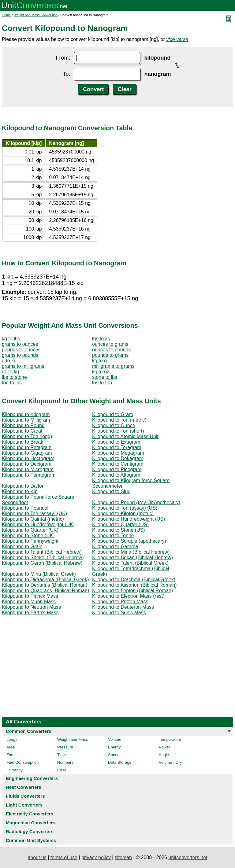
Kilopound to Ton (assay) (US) (125, 508)
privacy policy (96, 857)
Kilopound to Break (22, 442)
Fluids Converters (25, 796)
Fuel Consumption (23, 762)
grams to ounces (20, 344)
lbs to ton (102, 383)
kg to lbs (11, 339)
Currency (15, 770)
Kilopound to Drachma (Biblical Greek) (134, 580)
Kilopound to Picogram (117, 469)
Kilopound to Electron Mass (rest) (128, 596)
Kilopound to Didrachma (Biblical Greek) (45, 580)
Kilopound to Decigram (27, 464)
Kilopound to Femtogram (29, 475)
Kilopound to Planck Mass (30, 596)
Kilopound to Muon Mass (29, 602)
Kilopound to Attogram (116, 475)
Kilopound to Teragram (117, 447)
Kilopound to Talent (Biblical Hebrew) (42, 552)
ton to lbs (12, 383)
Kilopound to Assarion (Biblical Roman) (134, 585)
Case (62, 770)
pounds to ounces (21, 350)
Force (11, 755)
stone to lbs (105, 377)
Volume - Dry (170, 762)
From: (63, 58)
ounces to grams (110, 344)
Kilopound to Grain (22, 547)
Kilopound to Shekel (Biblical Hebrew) (43, 558)
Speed (114, 755)
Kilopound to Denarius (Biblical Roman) (45, 585)
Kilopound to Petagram (27, 447)
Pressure (65, 747)
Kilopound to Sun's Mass (119, 613)
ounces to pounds (111, 350)
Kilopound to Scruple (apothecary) (129, 541)
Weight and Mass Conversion (36, 15)
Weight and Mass (73, 739)
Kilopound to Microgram (28, 469)
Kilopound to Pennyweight (30, 541)
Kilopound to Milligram (26, 420)
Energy (114, 747)
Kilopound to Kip (20, 491)
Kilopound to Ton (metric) (119, 420)
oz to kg (10, 372)
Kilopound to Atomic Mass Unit (125, 436)
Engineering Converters (32, 778)
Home (6, 15)
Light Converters (24, 805)
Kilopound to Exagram (116, 442)
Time (62, 755)
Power (164, 747)
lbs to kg (101, 339)
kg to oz (101, 372)
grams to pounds (20, 355)
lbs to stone (14, 377)
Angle (164, 755)
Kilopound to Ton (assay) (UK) (34, 513)
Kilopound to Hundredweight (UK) (38, 524)
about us (37, 857)
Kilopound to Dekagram (118, 458)
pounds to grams (110, 355)
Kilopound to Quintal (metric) (33, 519)
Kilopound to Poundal (25, 508)
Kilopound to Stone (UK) (28, 536)
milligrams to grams (113, 366)
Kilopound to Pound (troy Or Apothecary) (136, 502)
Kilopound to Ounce (114, 425)
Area (11, 747)
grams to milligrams (23, 366)
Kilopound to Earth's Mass (30, 613)
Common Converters (28, 731)
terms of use (64, 857)
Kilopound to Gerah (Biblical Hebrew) (42, 563)
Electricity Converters (30, 814)
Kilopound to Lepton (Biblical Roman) (132, 591)
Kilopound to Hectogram (28, 458)
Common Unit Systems (31, 840)
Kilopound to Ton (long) (27, 436)
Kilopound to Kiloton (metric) (123, 513)
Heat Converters (24, 787)
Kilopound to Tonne (113, 536)
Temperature (170, 739)
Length (13, 739)
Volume (115, 739)
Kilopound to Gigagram (27, 453)
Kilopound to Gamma (115, 547)
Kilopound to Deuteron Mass (123, 607)
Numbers (65, 762)
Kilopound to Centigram (118, 464)
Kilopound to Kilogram (26, 414)
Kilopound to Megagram (118, 453)
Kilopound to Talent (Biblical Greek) (130, 563)
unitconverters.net (188, 857)
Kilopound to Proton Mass (120, 602)
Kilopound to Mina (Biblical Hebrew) (131, 552)
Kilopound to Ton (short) (118, 431)
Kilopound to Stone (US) (119, 530)
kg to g (99, 361)
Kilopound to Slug (111, 491)
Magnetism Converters (31, 823)
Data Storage (120, 762)
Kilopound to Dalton (23, 486)
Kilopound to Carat (22, 431)
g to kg (9, 361)
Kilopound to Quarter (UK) (30, 530)
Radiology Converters (30, 831)
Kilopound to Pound (23, 425)
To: (66, 74)
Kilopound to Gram (112, 414)
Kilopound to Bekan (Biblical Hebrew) (132, 558)
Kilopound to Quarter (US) (120, 524)
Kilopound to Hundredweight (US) (129, 519)
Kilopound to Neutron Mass (31, 607)
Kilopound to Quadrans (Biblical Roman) (45, 591)
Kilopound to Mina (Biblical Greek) (39, 574)
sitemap (123, 857)
